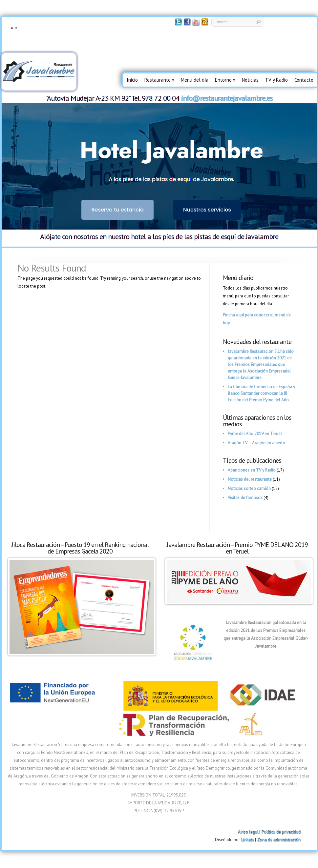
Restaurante (159, 80)
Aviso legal (248, 832)
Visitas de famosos (245, 498)
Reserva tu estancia (117, 210)
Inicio (132, 80)
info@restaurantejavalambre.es (227, 98)
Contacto (304, 80)
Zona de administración (279, 840)
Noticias (250, 80)
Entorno (225, 80)
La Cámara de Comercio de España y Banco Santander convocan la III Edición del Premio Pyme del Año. (261, 393)
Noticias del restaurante (250, 479)
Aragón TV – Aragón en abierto (256, 443)
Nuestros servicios (207, 210)
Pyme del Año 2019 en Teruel (255, 434)
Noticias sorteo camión (249, 488)
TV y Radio (276, 80)
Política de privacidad (281, 832)
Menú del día (195, 80)
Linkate (247, 840)
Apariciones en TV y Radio (252, 470)
